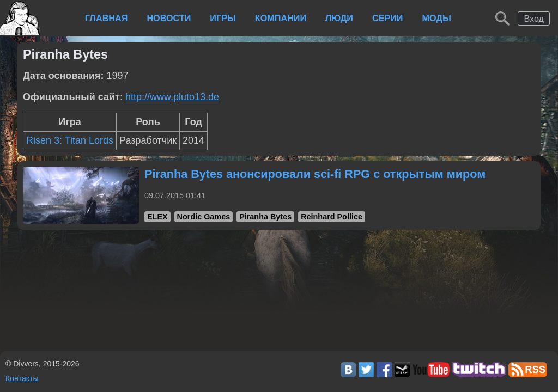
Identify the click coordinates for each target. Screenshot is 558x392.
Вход (534, 19)
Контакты (22, 378)
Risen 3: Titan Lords (70, 140)
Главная (107, 18)
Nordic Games (204, 217)
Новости (169, 18)
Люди (339, 18)
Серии (388, 18)
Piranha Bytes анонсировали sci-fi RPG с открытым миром (315, 174)
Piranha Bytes (265, 217)
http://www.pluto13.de (172, 97)
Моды (437, 18)
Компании (281, 18)
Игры (223, 18)
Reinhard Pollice (332, 217)
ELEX (157, 217)
